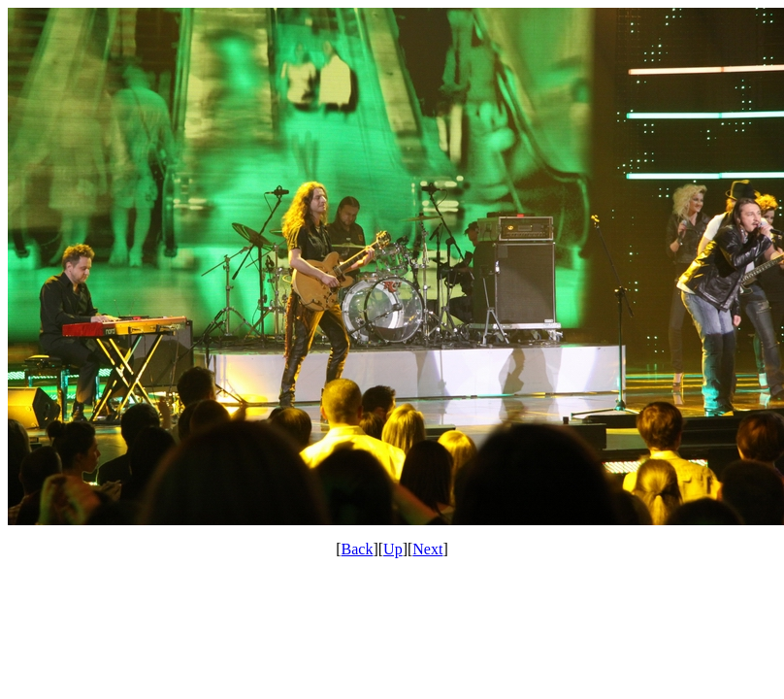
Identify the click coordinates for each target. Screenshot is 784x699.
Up (393, 549)
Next (427, 549)
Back (358, 549)
